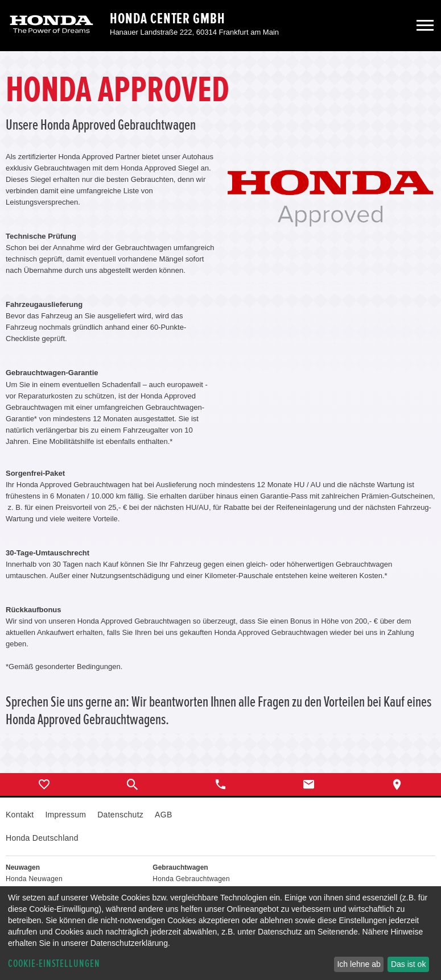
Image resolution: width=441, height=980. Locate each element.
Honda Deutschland (42, 838)
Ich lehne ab (358, 964)
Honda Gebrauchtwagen (191, 879)
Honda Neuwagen (34, 879)
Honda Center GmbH (168, 19)
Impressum (65, 815)
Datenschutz (120, 815)
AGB (163, 815)
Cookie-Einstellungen (54, 964)
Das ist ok (408, 964)
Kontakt (20, 815)
